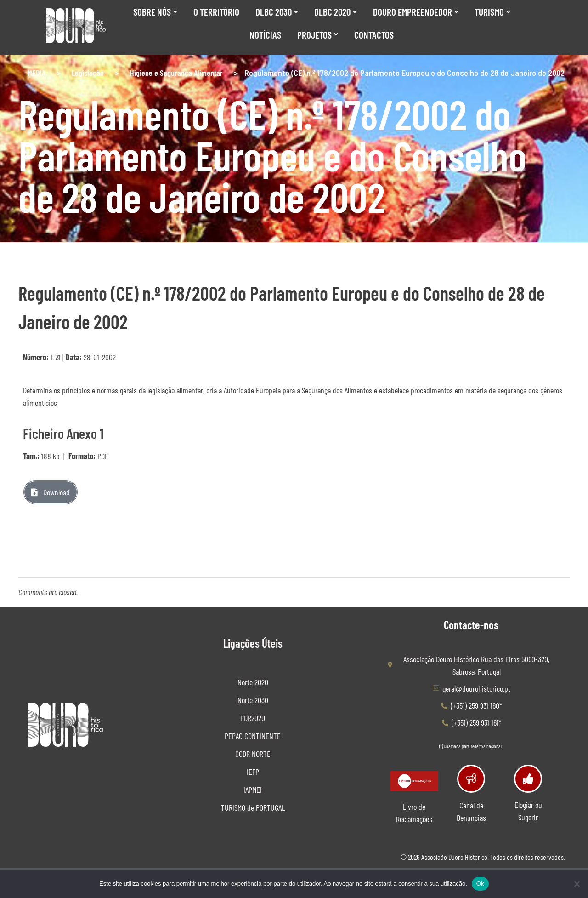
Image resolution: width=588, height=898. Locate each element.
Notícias (265, 35)
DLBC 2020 (336, 12)
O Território (216, 12)
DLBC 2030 (277, 12)
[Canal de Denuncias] (471, 779)
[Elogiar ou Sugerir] (528, 779)
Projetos (318, 35)
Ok (480, 884)
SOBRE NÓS (155, 12)
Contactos (374, 35)
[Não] (577, 884)
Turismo (492, 12)
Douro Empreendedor (416, 12)
